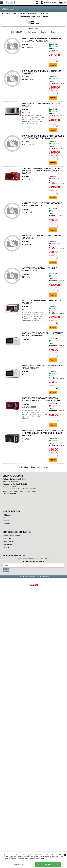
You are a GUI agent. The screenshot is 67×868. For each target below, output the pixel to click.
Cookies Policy (40, 858)
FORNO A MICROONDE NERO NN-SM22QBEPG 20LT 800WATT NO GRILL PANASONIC (43, 137)
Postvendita (9, 547)
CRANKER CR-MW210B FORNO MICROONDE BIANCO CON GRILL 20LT (42, 205)
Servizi (7, 521)
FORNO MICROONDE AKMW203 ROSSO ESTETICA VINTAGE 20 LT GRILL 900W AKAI (42, 399)
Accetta (48, 864)
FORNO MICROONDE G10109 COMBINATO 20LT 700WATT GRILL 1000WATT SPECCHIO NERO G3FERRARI (43, 433)
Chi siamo (8, 515)
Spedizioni (8, 539)
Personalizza (19, 864)
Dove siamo (8, 518)
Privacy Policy (9, 542)
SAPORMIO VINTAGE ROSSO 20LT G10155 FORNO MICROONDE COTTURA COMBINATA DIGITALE (42, 171)
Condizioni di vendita (12, 536)
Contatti (7, 524)
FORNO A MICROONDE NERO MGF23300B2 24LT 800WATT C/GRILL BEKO (42, 40)
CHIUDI (65, 855)
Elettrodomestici (8, 9)
